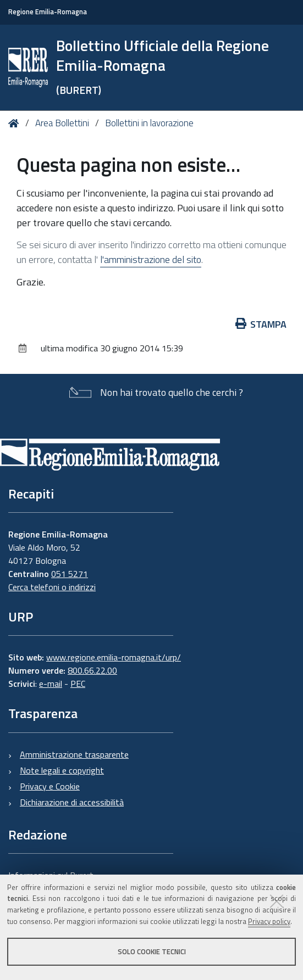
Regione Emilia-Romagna (48, 12)
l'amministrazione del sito (151, 259)
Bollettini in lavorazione (149, 123)
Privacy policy (269, 921)
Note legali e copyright (62, 770)
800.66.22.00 (92, 670)
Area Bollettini (62, 123)
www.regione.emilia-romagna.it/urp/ (114, 657)
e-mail (51, 684)
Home (16, 123)
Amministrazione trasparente (74, 754)
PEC (78, 684)
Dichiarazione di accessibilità (72, 802)
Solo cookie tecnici (152, 951)
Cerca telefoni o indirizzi (52, 587)
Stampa (261, 324)
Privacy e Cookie (50, 786)
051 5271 (70, 574)
